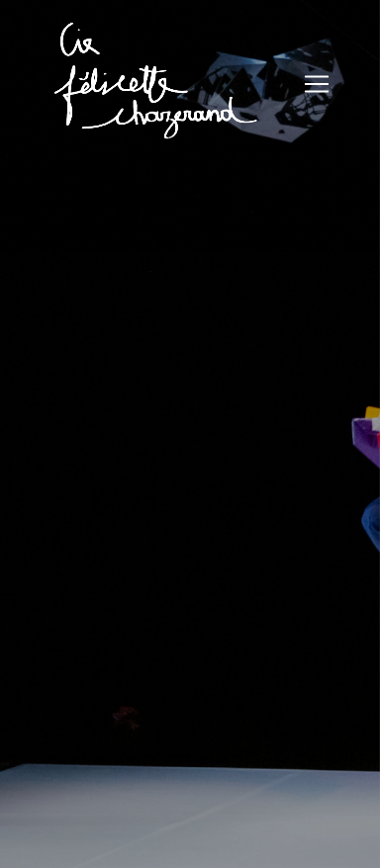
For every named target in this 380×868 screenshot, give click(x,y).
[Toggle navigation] (317, 84)
